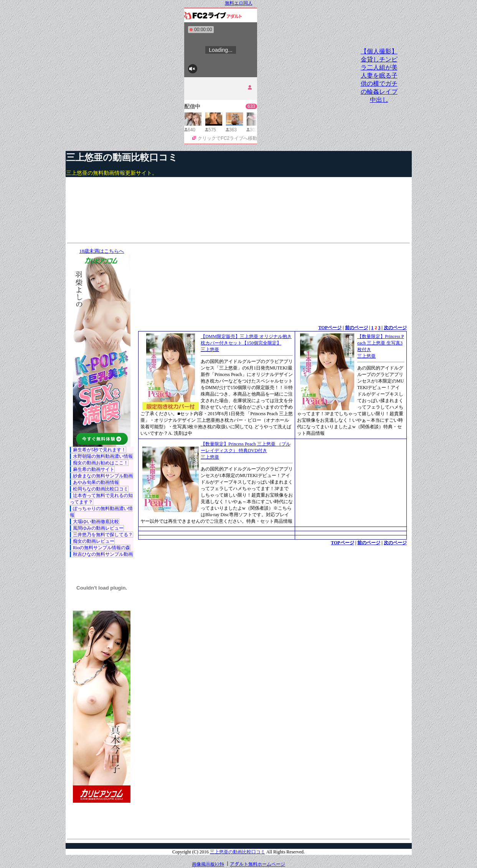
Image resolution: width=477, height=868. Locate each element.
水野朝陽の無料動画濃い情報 (103, 456)
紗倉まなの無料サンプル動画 (103, 476)
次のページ (395, 328)
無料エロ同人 (239, 3)
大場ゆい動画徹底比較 (96, 522)
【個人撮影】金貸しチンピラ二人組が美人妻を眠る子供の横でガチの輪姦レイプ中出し (379, 75)
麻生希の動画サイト (94, 469)
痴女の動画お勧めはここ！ (101, 463)
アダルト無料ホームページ (257, 864)
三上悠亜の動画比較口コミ (122, 157)
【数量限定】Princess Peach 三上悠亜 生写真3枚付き (381, 343)
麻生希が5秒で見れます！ (99, 450)
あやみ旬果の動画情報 (96, 482)
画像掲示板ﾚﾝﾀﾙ (208, 864)
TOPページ (330, 328)
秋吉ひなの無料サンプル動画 (103, 554)
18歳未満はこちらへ (102, 251)
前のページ (357, 328)
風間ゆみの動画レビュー (98, 528)
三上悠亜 (210, 350)
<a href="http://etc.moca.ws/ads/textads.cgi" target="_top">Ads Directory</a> (272, 558)
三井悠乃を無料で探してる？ (103, 535)
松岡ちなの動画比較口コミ (101, 489)
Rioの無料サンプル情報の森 (102, 548)
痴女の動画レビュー (94, 541)
